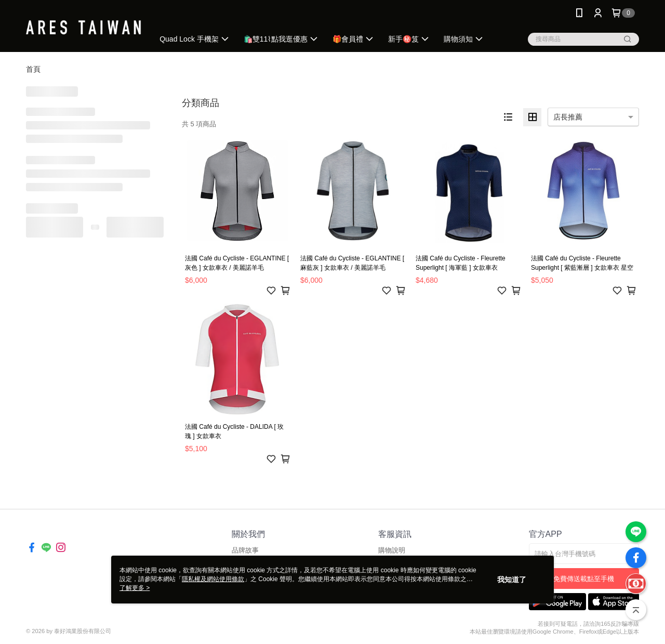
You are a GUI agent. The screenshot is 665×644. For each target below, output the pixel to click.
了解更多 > (135, 588)
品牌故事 (245, 550)
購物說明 (392, 550)
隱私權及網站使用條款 (213, 579)
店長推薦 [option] (568, 117)
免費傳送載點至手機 (584, 579)
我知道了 (512, 580)
